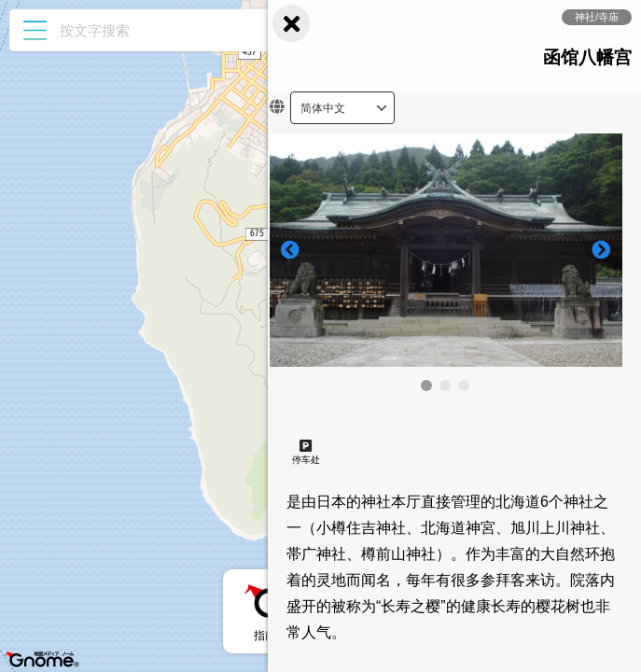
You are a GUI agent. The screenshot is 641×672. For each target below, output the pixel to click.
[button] (426, 385)
